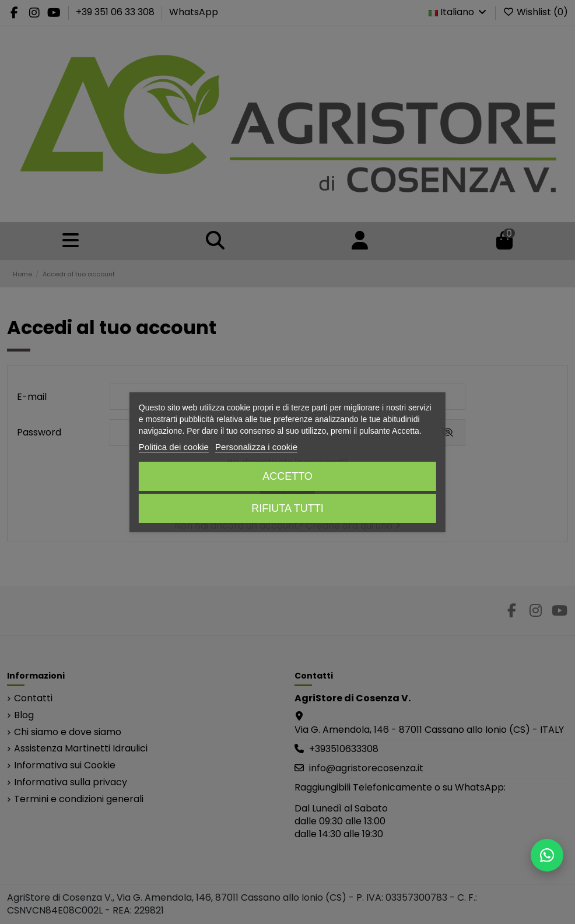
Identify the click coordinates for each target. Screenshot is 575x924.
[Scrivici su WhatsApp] (547, 855)
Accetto (287, 476)
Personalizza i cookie (256, 447)
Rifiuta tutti (287, 508)
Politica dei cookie (174, 447)
